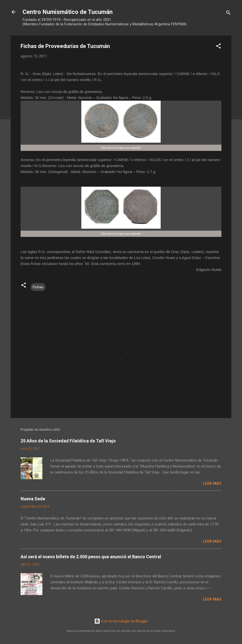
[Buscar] (228, 14)
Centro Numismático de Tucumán (68, 12)
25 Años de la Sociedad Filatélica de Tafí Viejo (68, 441)
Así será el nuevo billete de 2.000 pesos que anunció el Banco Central (91, 557)
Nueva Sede (33, 499)
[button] (218, 47)
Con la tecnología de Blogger (121, 621)
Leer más (212, 483)
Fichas (38, 287)
